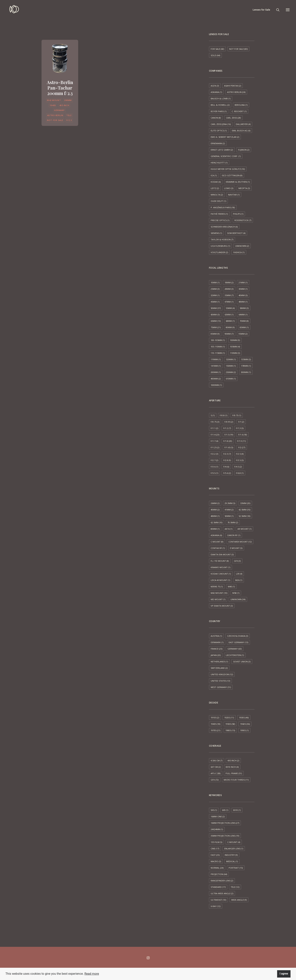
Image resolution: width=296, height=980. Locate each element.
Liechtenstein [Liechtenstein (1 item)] (235, 655)
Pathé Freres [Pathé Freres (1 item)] (219, 214)
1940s (53, 105)
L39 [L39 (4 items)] (239, 574)
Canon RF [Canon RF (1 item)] (234, 535)
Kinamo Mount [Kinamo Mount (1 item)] (220, 567)
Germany (59, 110)
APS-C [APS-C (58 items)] (216, 773)
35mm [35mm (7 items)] (229, 295)
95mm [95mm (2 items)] (243, 334)
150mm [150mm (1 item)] (231, 366)
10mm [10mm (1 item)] (215, 282)
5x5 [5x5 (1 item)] (214, 810)
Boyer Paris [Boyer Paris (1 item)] (219, 111)
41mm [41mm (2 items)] (229, 510)
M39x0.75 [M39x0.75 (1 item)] (217, 587)
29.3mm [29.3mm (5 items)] (230, 503)
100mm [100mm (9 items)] (235, 340)
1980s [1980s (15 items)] (230, 730)
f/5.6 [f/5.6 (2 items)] (227, 473)
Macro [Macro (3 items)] (216, 861)
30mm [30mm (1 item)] (243, 289)
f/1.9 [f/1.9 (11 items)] (241, 441)
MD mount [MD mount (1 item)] (218, 599)
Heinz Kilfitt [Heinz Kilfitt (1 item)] (219, 163)
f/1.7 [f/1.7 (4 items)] (214, 441)
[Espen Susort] (11, 10)
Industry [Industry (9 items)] (231, 855)
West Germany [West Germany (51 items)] (221, 687)
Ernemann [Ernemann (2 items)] (218, 143)
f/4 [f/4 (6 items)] (226, 467)
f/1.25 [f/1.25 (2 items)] (215, 447)
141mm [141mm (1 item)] (216, 366)
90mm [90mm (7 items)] (229, 334)
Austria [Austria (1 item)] (216, 636)
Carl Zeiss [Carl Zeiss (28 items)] (233, 118)
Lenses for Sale (261, 10)
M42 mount (54, 100)
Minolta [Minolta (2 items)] (217, 195)
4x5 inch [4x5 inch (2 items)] (233, 760)
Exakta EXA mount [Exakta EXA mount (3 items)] (222, 554)
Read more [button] (92, 974)
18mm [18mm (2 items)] (229, 282)
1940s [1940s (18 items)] (215, 724)
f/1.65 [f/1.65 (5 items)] (229, 447)
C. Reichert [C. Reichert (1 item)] (239, 111)
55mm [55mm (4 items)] (230, 308)
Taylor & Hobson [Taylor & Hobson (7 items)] (222, 239)
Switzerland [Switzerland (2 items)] (219, 668)
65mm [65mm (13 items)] (216, 321)
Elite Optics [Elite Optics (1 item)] (219, 131)
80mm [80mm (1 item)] (215, 529)
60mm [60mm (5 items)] (215, 315)
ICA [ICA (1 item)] (214, 175)
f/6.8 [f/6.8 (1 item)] (240, 473)
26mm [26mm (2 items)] (215, 503)
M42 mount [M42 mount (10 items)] (219, 593)
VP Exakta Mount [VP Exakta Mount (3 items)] (222, 606)
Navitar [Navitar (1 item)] (234, 195)
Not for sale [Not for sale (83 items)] (238, 49)
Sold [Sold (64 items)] (215, 55)
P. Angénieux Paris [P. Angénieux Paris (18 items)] (223, 207)
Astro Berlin (55, 115)
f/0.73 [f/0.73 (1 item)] (237, 415)
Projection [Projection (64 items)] (219, 874)
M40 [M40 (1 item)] (231, 587)
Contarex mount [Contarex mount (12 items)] (240, 542)
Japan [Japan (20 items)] (216, 655)
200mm (68, 100)
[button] (60, 58)
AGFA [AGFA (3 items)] (215, 86)
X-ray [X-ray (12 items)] (216, 906)
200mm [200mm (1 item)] (216, 372)
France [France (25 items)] (217, 649)
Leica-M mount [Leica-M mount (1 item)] (220, 580)
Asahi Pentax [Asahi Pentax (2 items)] (233, 86)
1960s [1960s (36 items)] (245, 724)
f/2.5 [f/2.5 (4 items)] (240, 454)
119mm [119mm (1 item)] (216, 359)
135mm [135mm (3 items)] (246, 359)
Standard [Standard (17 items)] (218, 887)
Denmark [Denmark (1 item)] (217, 642)
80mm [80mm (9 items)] (230, 327)
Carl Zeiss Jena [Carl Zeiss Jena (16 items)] (221, 124)
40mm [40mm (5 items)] (243, 295)
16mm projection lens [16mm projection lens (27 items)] (225, 823)
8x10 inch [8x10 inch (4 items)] (232, 767)
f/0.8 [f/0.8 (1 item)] (224, 415)
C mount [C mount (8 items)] (217, 542)
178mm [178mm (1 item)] (246, 366)
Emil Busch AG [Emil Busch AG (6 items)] (241, 131)
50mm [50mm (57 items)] (216, 308)
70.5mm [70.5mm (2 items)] (233, 522)
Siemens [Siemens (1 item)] (216, 233)
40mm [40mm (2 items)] (215, 510)
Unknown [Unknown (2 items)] (242, 246)
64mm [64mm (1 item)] (243, 315)
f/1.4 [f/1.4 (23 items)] (215, 435)
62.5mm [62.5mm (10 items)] (217, 522)
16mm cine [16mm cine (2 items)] (218, 816)
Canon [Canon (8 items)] (216, 118)
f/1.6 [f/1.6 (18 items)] (243, 435)
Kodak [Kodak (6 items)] (216, 182)
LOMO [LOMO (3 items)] (229, 188)
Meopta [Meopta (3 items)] (244, 188)
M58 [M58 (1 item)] (236, 593)
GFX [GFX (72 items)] (215, 780)
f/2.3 (69, 120)
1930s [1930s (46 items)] (244, 718)
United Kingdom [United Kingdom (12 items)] (222, 674)
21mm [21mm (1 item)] (243, 282)
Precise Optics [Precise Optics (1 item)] (220, 220)
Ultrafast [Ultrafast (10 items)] (218, 900)
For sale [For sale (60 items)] (217, 49)
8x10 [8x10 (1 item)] (237, 810)
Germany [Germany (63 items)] (235, 649)
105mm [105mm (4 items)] (235, 347)
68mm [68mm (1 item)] (230, 321)
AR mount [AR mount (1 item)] (244, 529)
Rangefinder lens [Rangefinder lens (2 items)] (222, 881)
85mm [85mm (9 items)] (215, 334)
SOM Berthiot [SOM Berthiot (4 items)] (236, 233)
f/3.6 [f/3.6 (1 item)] (214, 467)
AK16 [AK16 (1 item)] (229, 529)
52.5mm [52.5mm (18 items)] (244, 516)
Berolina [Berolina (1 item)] (241, 105)
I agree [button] (284, 974)
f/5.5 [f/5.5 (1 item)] (214, 473)
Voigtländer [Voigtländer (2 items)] (219, 252)
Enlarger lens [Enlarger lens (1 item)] (234, 849)
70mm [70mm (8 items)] (244, 321)
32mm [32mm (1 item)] (215, 295)
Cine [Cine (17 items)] (215, 849)
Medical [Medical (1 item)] (232, 861)
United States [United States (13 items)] (220, 681)
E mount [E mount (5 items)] (236, 548)
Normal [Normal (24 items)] (217, 868)
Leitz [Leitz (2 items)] (215, 188)
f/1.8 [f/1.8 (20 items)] (228, 441)
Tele (69, 115)
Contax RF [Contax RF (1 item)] (218, 548)
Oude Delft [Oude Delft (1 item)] (218, 201)
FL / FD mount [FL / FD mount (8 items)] (220, 561)
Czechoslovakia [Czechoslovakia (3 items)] (238, 636)
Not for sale (55, 120)
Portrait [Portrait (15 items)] (236, 868)
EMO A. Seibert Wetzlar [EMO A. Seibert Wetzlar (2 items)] (225, 137)
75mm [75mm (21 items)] (216, 327)
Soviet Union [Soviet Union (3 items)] (242, 662)
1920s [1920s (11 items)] (229, 718)
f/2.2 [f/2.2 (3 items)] (214, 454)
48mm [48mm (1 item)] (243, 302)
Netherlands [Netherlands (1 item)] (219, 662)
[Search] (276, 10)
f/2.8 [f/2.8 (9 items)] (227, 460)
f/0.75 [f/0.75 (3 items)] (215, 422)
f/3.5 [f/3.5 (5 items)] (240, 460)
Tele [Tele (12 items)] (235, 887)
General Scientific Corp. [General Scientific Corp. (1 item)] (226, 156)
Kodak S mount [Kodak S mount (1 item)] (221, 574)
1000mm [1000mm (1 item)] (216, 385)
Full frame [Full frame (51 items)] (234, 773)
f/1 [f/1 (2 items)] (241, 422)
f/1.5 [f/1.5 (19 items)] (229, 435)
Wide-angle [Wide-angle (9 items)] (239, 900)
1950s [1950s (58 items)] (230, 724)
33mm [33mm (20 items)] (245, 503)
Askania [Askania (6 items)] (216, 535)
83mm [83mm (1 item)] (244, 327)
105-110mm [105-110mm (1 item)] (218, 347)
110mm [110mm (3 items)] (235, 353)
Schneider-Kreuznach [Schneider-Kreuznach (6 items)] (224, 227)
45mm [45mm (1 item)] (215, 302)
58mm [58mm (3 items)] (244, 308)
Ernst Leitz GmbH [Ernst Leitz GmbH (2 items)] (222, 150)
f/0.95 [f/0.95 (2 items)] (229, 422)
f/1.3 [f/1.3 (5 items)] (240, 428)
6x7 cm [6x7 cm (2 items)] (216, 767)
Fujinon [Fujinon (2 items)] (244, 150)
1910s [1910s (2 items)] (215, 718)
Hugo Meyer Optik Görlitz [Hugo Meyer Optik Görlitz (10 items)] (228, 169)
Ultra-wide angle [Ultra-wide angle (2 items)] (222, 893)
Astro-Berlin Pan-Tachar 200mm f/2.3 (60, 88)
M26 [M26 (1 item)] (239, 580)
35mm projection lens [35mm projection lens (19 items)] (225, 836)
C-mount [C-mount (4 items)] (234, 842)
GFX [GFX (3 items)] (237, 561)
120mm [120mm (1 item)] (231, 359)
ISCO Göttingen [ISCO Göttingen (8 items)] (232, 175)
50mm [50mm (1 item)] (229, 516)
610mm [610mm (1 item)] (231, 379)
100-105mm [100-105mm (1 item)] (218, 340)
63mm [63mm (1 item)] (229, 315)
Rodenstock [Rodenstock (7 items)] (243, 220)
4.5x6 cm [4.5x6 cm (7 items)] (217, 760)
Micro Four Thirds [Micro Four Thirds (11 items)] (236, 780)
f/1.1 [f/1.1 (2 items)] (214, 428)
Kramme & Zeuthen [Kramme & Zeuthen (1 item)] (238, 182)
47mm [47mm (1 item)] (229, 302)
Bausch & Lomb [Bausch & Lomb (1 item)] (221, 98)
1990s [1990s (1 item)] (244, 730)
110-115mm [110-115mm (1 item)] (218, 353)
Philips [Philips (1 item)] (238, 214)
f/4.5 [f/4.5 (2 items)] (238, 467)
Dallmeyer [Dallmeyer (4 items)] (243, 124)
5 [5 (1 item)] (213, 415)
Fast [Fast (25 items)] (215, 855)
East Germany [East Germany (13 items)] (238, 642)
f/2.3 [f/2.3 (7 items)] (227, 454)
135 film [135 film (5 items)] (216, 842)
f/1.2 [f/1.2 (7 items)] (227, 428)
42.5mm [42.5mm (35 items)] (244, 510)
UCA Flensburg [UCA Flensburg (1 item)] (220, 246)
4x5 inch (64, 105)
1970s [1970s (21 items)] (215, 730)
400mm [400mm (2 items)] (216, 379)
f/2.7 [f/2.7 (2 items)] (214, 460)
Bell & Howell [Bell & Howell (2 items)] (220, 105)
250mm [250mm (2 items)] (231, 372)
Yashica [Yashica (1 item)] (239, 252)
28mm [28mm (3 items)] (229, 289)
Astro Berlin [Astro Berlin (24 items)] (236, 92)
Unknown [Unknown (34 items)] (238, 599)
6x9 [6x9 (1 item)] (225, 810)
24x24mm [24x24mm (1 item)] (217, 829)
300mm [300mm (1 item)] (246, 372)
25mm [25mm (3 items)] (215, 289)
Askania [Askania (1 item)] (216, 92)
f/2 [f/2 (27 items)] (242, 447)
